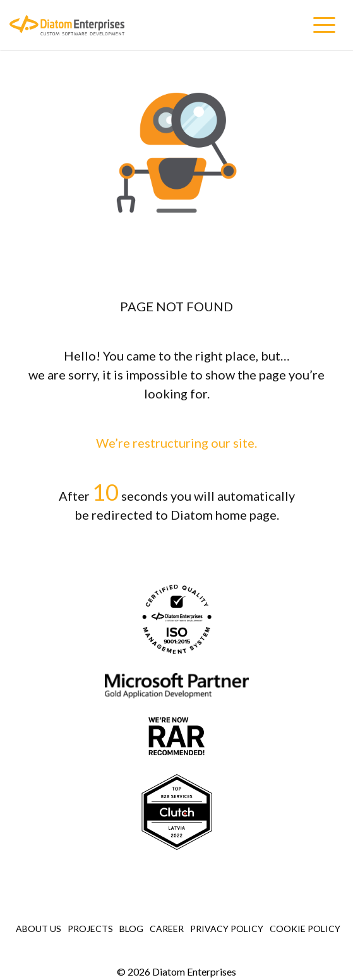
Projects (90, 929)
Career (167, 929)
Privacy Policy (227, 929)
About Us (39, 929)
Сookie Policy (305, 929)
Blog (131, 929)
